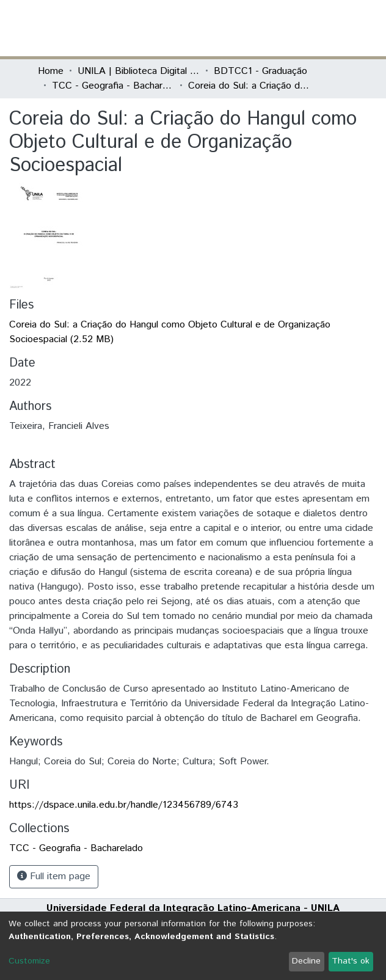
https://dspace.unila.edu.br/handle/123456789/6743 (124, 805)
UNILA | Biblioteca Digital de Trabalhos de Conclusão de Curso (139, 71)
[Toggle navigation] (341, 28)
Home (51, 71)
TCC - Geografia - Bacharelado (113, 86)
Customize (29, 961)
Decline (306, 961)
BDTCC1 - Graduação (260, 71)
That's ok (351, 961)
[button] (277, 28)
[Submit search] (259, 28)
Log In (302, 28)
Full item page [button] (54, 876)
